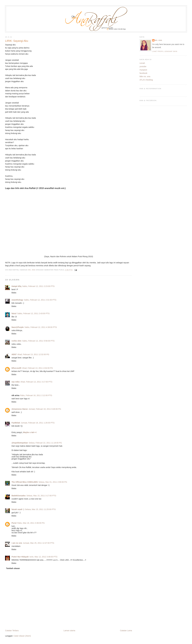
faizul (14, 313)
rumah (142, 63)
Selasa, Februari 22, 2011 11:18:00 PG (45, 443)
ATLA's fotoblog (146, 80)
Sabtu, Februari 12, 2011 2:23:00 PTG (38, 286)
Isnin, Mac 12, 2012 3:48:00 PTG (43, 557)
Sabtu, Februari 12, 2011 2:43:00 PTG (33, 313)
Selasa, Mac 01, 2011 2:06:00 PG (53, 482)
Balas (14, 293)
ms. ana (159, 40)
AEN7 (14, 354)
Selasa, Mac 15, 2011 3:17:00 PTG (41, 496)
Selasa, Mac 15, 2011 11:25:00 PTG (40, 509)
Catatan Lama (126, 631)
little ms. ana (145, 76)
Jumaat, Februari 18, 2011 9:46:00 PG (45, 409)
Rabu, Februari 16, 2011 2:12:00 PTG (36, 395)
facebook (143, 73)
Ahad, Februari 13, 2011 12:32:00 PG (33, 354)
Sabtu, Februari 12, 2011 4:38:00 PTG (41, 327)
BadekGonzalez (19, 496)
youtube (143, 66)
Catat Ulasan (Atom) (22, 636)
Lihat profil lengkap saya (165, 51)
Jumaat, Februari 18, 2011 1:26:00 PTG (38, 423)
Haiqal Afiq (16, 286)
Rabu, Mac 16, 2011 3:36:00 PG (31, 523)
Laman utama (69, 631)
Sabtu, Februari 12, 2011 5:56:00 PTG (38, 341)
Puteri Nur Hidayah (20, 557)
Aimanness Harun (20, 409)
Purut (14, 523)
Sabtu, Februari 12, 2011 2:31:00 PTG (40, 300)
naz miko (16, 382)
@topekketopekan (20, 443)
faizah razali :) (18, 509)
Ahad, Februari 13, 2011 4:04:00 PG (38, 368)
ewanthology (17, 300)
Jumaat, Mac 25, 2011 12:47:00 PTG (39, 543)
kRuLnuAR (16, 368)
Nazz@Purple (18, 327)
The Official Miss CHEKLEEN (25, 482)
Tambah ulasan (13, 568)
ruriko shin (16, 341)
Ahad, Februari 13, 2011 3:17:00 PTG (36, 382)
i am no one (17, 543)
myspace (143, 70)
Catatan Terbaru (12, 631)
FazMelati (16, 423)
